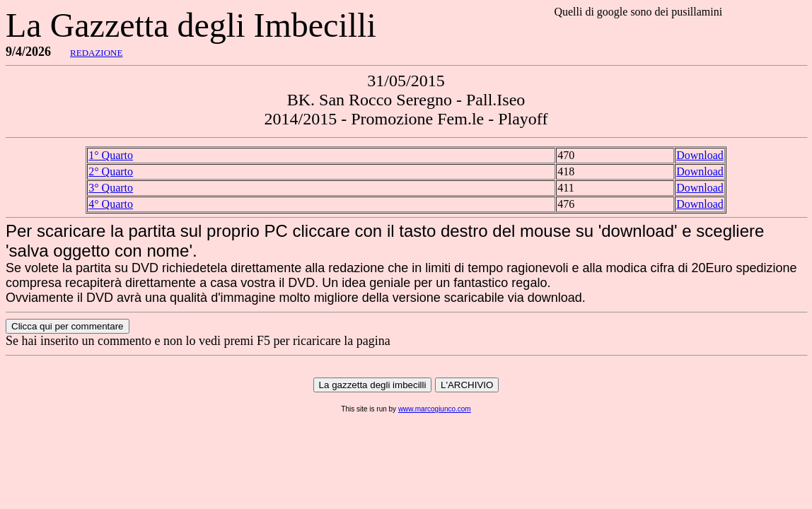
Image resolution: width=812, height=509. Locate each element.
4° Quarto (111, 204)
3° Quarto (111, 188)
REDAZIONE (96, 53)
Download (700, 155)
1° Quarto (111, 155)
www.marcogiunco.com (435, 409)
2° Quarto (111, 171)
